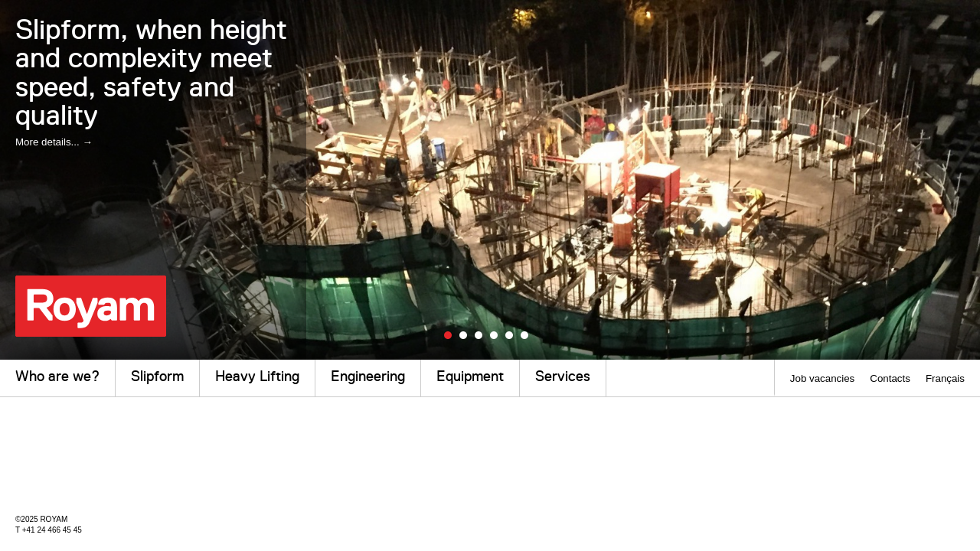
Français (945, 378)
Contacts (890, 378)
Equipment (470, 376)
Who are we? (57, 376)
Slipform (157, 376)
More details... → (54, 142)
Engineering (368, 376)
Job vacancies (822, 378)
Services (563, 376)
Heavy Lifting (257, 376)
